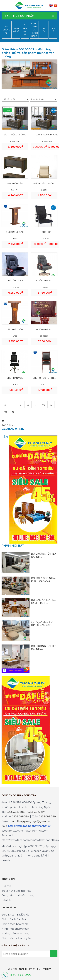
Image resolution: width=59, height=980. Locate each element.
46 (43, 405)
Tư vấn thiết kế (25, 30)
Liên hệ (53, 30)
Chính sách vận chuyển (16, 938)
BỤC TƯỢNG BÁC (15, 232)
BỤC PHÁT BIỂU (15, 329)
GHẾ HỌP (47, 232)
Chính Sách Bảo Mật (14, 919)
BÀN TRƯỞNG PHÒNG (15, 135)
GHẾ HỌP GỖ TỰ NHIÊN (44, 378)
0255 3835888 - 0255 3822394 (26, 812)
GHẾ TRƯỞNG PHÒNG (44, 183)
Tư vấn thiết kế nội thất (16, 891)
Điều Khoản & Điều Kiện (16, 915)
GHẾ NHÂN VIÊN (15, 378)
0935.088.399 (20, 817)
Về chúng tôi (6, 30)
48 (5, 412)
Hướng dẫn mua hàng (15, 933)
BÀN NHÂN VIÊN (15, 183)
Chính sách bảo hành (15, 924)
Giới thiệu (7, 886)
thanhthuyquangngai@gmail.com (31, 821)
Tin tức (44, 30)
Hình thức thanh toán (15, 929)
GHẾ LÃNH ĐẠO (15, 281)
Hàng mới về (16, 30)
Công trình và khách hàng (34, 30)
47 (51, 405)
